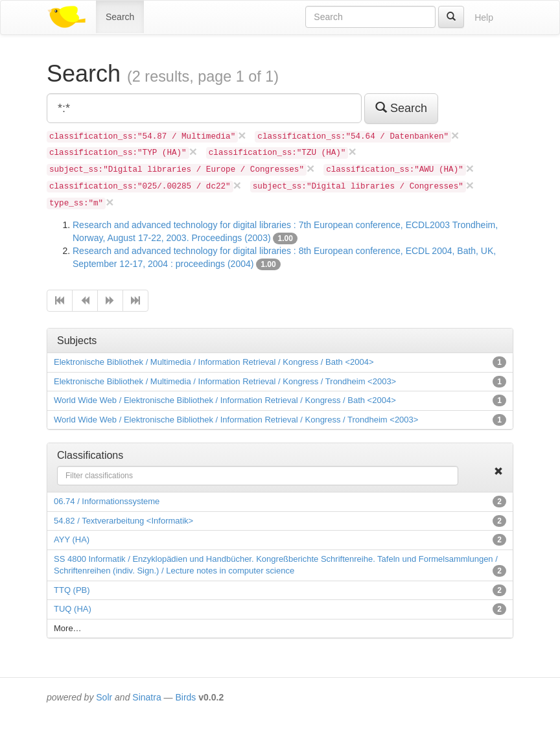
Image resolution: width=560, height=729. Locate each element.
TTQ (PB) (72, 590)
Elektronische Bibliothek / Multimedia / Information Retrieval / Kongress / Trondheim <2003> (225, 381)
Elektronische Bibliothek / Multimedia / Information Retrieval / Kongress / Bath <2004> (214, 362)
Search (120, 17)
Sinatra (146, 697)
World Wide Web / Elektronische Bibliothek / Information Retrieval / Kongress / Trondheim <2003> (236, 420)
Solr (104, 697)
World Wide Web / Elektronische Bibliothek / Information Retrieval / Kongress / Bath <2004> (225, 400)
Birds (185, 697)
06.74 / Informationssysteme (107, 501)
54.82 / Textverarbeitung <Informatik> (123, 521)
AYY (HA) (72, 539)
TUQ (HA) (73, 609)
